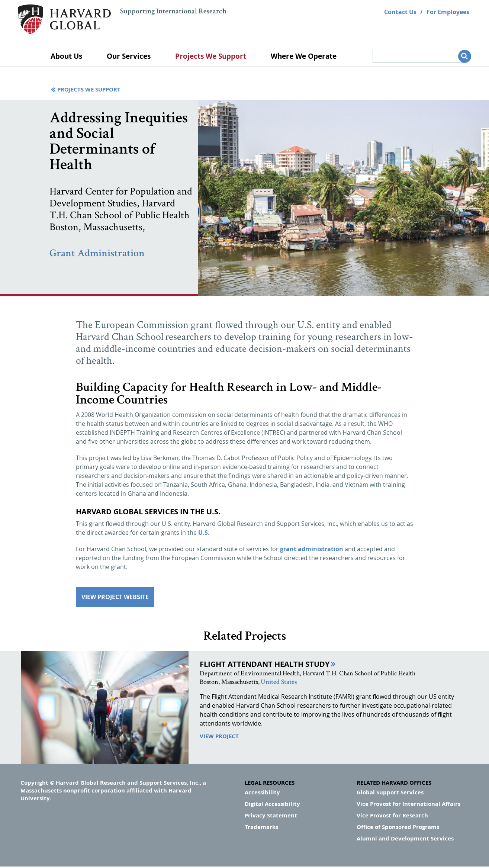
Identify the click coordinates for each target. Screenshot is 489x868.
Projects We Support (211, 56)
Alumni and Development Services (405, 838)
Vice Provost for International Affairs (408, 804)
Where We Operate (304, 56)
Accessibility (262, 792)
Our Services (129, 56)
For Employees (448, 12)
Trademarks (261, 827)
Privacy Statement (271, 815)
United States (279, 682)
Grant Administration (97, 254)
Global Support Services (390, 792)
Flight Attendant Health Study (265, 664)
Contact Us (400, 12)
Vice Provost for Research (392, 815)
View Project (219, 736)
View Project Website (115, 597)
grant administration (312, 549)
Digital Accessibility (272, 804)
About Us (66, 56)
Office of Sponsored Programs (398, 827)
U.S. (204, 533)
